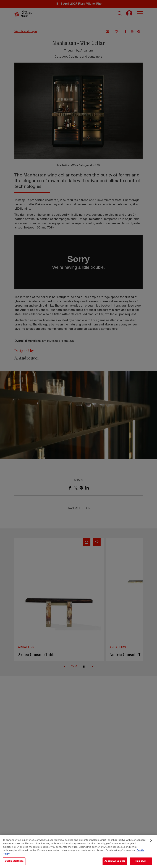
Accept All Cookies (115, 861)
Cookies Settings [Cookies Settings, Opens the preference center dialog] (14, 861)
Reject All (141, 861)
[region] (78, 851)
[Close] (151, 841)
